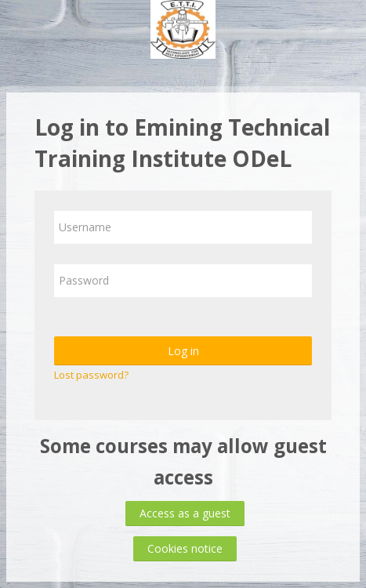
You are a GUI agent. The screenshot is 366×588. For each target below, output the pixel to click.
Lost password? (91, 375)
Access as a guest (185, 513)
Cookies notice (185, 548)
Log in (183, 351)
